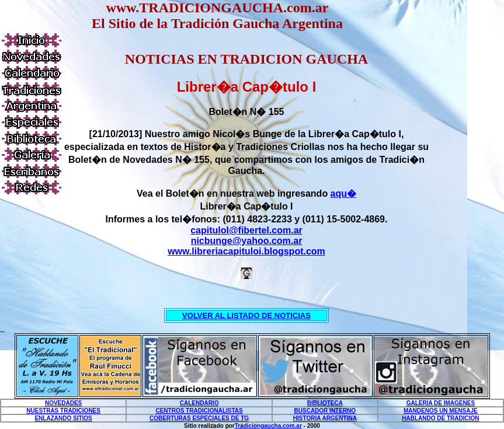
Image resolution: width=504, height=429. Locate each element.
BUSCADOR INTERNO (325, 411)
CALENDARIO (199, 403)
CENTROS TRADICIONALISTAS (199, 411)
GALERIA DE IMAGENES (441, 403)
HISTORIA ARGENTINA (325, 418)
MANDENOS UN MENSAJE (441, 411)
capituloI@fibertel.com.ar (246, 230)
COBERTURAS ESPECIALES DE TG (199, 418)
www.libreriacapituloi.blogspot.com (246, 251)
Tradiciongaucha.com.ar (268, 426)
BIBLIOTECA (325, 403)
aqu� (343, 193)
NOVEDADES (63, 403)
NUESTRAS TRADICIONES (63, 411)
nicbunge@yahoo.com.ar (247, 241)
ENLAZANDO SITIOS (63, 418)
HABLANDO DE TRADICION (440, 418)
